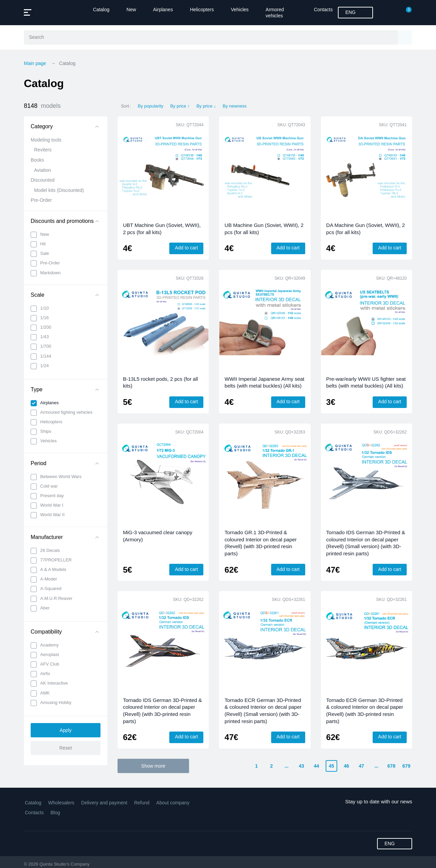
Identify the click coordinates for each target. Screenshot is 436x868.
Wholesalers (61, 803)
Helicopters (202, 10)
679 (406, 766)
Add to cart (186, 248)
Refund (142, 803)
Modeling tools (46, 140)
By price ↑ (180, 106)
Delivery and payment (104, 803)
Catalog (101, 10)
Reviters (43, 150)
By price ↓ (206, 106)
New (131, 10)
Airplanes (163, 10)
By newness (235, 106)
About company (173, 803)
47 (361, 766)
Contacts (323, 10)
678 (391, 766)
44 (316, 766)
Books (37, 160)
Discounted (43, 180)
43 (301, 766)
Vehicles (240, 10)
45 (331, 766)
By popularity (150, 106)
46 (346, 766)
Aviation (43, 170)
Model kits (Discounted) (59, 190)
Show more (153, 766)
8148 (42, 106)
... (286, 766)
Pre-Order (41, 200)
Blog (55, 813)
